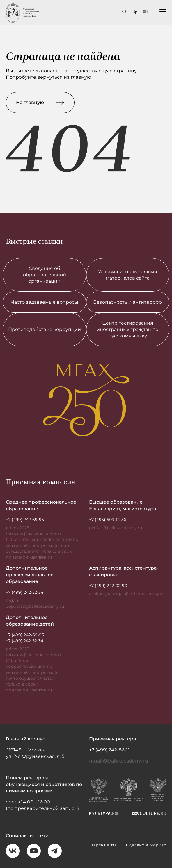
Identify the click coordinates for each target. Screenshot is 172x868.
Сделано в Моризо (146, 848)
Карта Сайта (104, 848)
